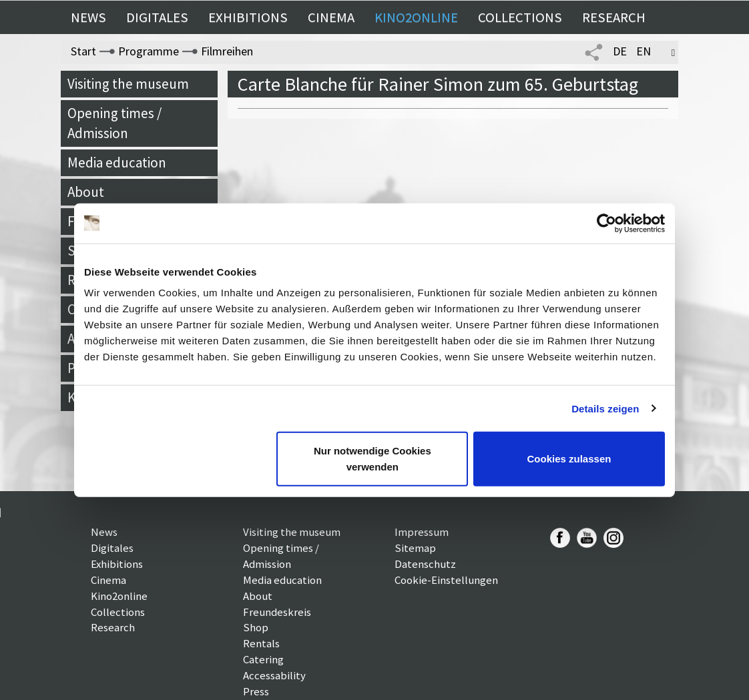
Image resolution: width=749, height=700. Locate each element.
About (86, 192)
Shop (256, 627)
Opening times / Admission (114, 123)
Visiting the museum (128, 84)
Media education (117, 162)
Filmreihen (227, 51)
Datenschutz (425, 564)
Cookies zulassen (569, 459)
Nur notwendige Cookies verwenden (372, 459)
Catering (263, 659)
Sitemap (415, 548)
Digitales (157, 17)
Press (256, 691)
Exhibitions (248, 17)
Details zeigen (605, 408)
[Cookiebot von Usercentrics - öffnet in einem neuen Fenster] (606, 223)
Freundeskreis (277, 612)
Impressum (422, 532)
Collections (520, 17)
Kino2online (416, 17)
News (88, 17)
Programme (149, 51)
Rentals (261, 643)
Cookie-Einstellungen (446, 580)
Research (614, 17)
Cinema (331, 17)
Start (83, 51)
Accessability (274, 675)
